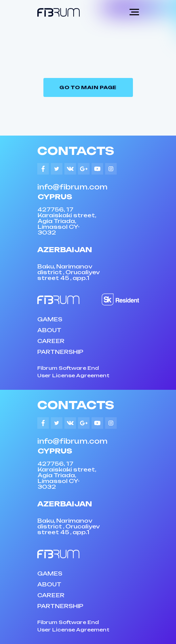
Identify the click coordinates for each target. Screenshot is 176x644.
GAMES (50, 319)
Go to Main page (88, 87)
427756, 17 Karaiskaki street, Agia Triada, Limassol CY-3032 (67, 221)
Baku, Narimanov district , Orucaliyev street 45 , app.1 (69, 272)
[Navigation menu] (134, 12)
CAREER (51, 341)
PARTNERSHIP (60, 352)
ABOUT (49, 330)
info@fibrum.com (72, 187)
